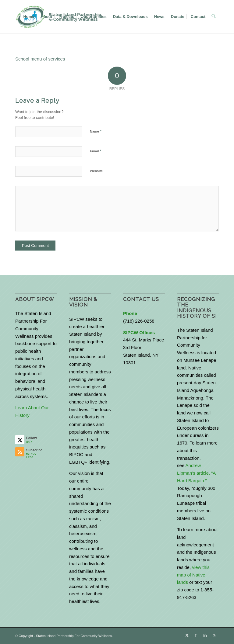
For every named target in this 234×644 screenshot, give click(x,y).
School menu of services (40, 59)
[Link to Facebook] (196, 635)
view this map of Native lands (193, 575)
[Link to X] (187, 635)
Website (96, 171)
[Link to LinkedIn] (205, 635)
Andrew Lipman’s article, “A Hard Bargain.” (196, 473)
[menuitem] (29, 17)
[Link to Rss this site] (214, 635)
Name (96, 131)
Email (96, 151)
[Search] (214, 17)
